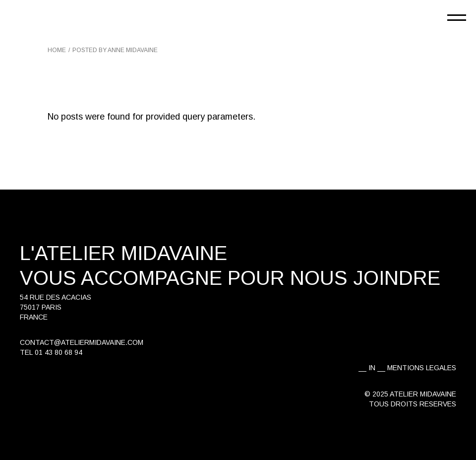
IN (372, 368)
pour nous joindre (334, 278)
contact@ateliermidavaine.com (82, 342)
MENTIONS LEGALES (422, 368)
